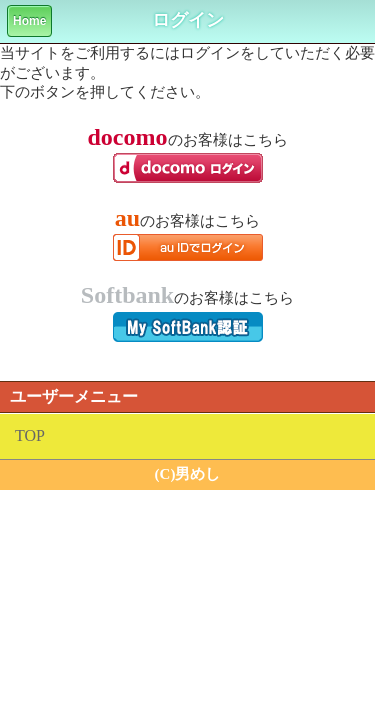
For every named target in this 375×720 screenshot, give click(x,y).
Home (29, 21)
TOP (30, 435)
